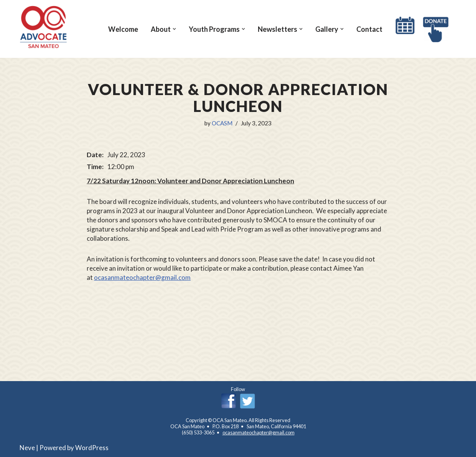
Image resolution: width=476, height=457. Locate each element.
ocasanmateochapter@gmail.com (142, 277)
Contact (369, 29)
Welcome (123, 29)
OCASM (222, 123)
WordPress (92, 448)
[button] (174, 29)
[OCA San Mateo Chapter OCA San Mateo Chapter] (44, 27)
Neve (27, 448)
